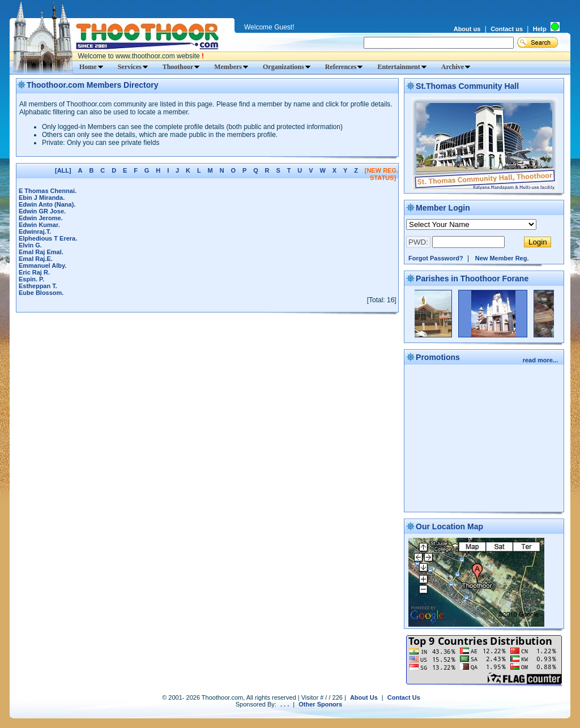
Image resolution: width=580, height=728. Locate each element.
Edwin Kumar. (39, 225)
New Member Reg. (502, 258)
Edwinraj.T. (35, 232)
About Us (364, 697)
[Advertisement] (484, 439)
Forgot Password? (436, 258)
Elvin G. (30, 245)
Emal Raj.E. (36, 259)
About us (467, 29)
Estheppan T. (38, 286)
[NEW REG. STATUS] (381, 174)
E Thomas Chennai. (48, 191)
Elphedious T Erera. (48, 238)
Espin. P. (31, 279)
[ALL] (63, 170)
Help (540, 29)
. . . (285, 704)
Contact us (507, 29)
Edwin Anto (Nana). (47, 204)
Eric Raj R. (34, 272)
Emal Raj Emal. (41, 252)
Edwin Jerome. (41, 218)
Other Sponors (320, 704)
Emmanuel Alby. (42, 265)
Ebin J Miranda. (42, 198)
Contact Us (404, 697)
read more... (541, 360)
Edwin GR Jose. (42, 211)
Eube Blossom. (41, 293)
